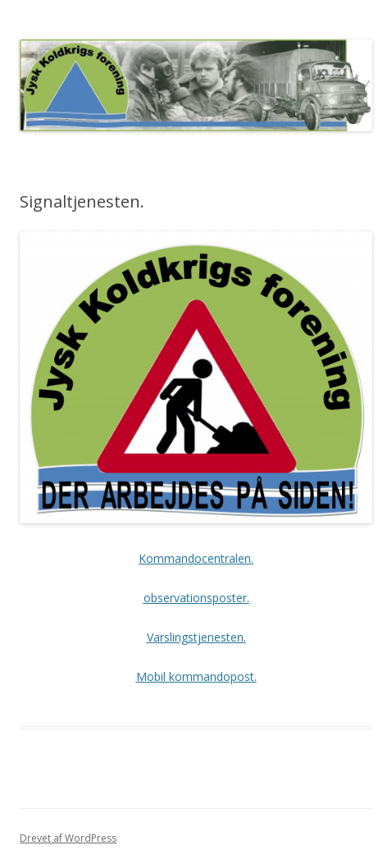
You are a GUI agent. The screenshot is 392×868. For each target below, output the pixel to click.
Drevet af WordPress (68, 838)
